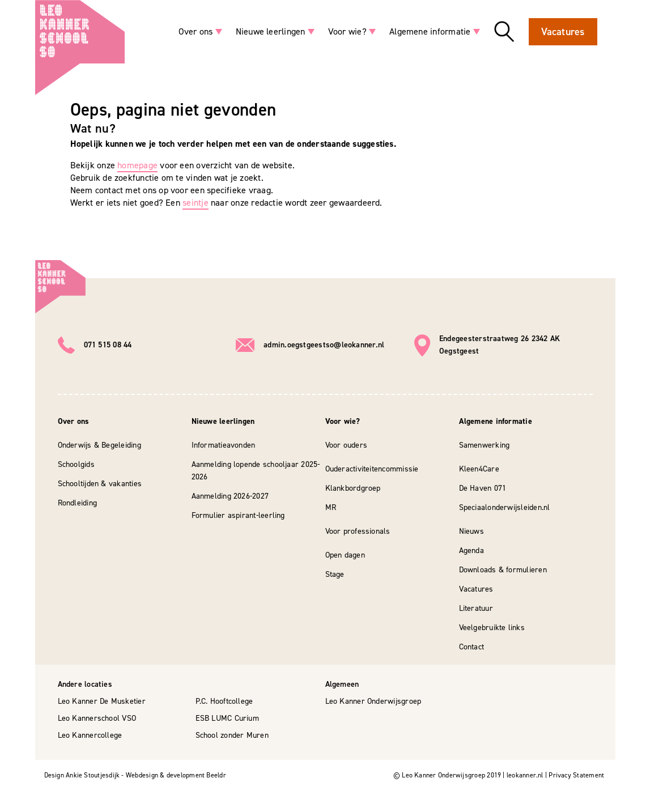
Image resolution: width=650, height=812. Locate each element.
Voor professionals (358, 531)
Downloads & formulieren (503, 570)
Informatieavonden (224, 445)
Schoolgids (76, 464)
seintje (196, 203)
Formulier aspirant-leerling (238, 515)
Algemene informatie (430, 31)
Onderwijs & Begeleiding (99, 445)
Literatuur (476, 608)
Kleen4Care (479, 469)
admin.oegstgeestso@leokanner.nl (324, 345)
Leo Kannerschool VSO (97, 718)
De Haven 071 (483, 488)
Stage (335, 574)
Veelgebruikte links (492, 628)
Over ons (196, 31)
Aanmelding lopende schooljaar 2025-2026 (256, 471)
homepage (137, 165)
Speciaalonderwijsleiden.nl (505, 507)
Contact (472, 647)
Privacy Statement (576, 775)
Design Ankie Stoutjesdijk (82, 775)
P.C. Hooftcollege (224, 701)
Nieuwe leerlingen (271, 31)
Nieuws (471, 531)
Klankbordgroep (353, 488)
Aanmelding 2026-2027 (230, 496)
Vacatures (563, 32)
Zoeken (504, 32)
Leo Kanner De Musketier (102, 701)
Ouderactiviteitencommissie (372, 469)
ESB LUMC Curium (227, 718)
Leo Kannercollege (90, 735)
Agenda (471, 550)
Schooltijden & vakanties (100, 484)
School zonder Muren (232, 735)
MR (331, 507)
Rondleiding (78, 503)
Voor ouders (347, 445)
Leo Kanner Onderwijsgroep (373, 701)
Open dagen (345, 555)
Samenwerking (485, 445)
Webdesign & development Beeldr (176, 775)
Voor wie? (347, 31)
